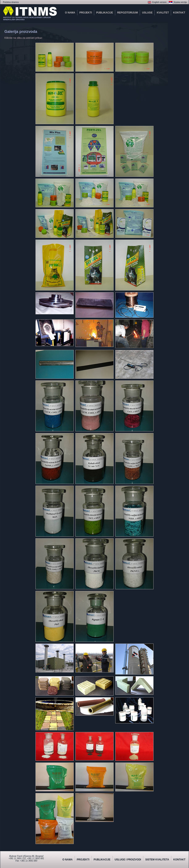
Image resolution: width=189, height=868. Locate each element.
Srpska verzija (180, 2)
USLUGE (147, 13)
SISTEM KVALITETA (157, 860)
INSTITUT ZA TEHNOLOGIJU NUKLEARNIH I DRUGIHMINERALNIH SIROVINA (27, 19)
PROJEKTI (86, 13)
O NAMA (70, 13)
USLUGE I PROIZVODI (128, 860)
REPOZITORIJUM (127, 13)
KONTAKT (179, 13)
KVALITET (163, 13)
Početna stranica (11, 2)
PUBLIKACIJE (105, 13)
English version (159, 2)
